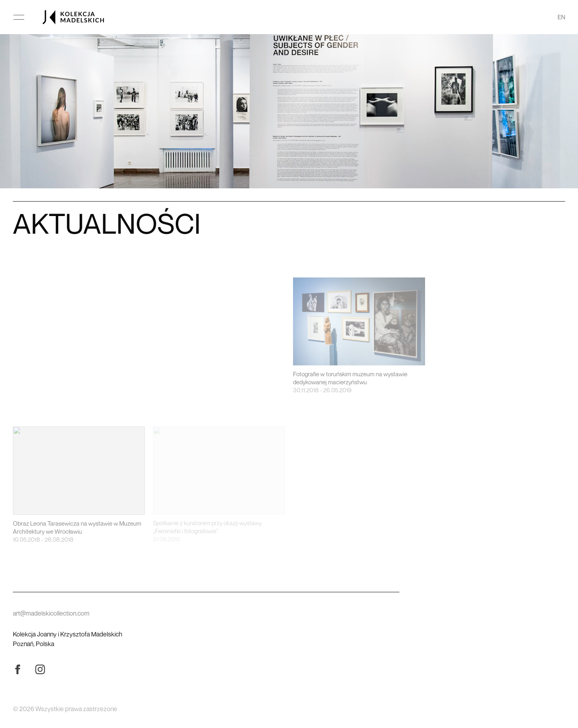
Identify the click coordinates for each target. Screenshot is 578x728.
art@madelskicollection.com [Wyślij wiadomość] (51, 613)
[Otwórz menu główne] (19, 17)
